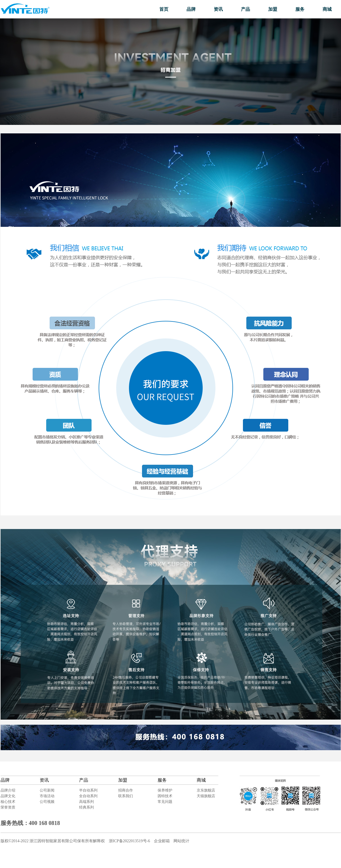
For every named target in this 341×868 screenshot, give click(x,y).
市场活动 (47, 796)
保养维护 (165, 790)
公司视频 (47, 802)
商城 (327, 9)
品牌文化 (8, 796)
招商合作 (126, 790)
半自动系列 (88, 790)
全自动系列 (88, 796)
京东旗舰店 (206, 790)
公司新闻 (47, 790)
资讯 (218, 9)
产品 (245, 9)
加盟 (273, 9)
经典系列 (86, 807)
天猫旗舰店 (206, 796)
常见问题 (165, 802)
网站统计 (181, 841)
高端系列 (86, 802)
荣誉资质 (8, 807)
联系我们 (126, 796)
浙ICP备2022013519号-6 (129, 841)
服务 (300, 9)
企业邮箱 (162, 841)
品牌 (191, 9)
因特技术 (165, 796)
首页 (164, 9)
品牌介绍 (8, 790)
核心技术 (8, 802)
